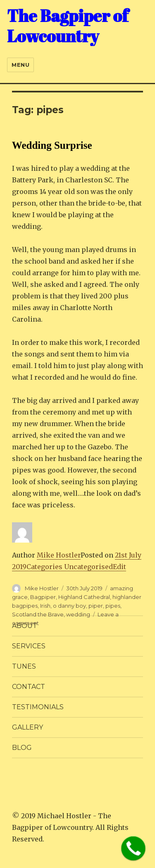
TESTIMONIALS (38, 707)
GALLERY (27, 727)
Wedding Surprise (52, 145)
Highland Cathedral (84, 597)
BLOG (22, 748)
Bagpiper (43, 597)
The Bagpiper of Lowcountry (68, 26)
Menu (20, 65)
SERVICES (29, 646)
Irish (45, 606)
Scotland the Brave (38, 614)
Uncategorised (88, 567)
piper (96, 606)
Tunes (24, 666)
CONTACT (29, 687)
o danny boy (69, 606)
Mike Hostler (59, 555)
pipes (113, 606)
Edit (119, 567)
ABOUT (25, 626)
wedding (78, 614)
